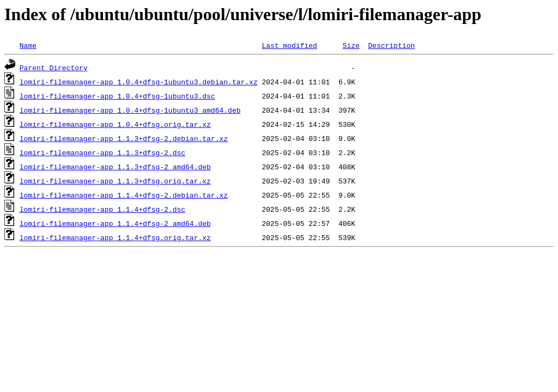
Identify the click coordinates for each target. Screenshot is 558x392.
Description (391, 45)
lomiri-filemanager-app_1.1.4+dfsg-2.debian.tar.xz (124, 195)
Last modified (289, 45)
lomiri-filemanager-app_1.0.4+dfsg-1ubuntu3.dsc (117, 96)
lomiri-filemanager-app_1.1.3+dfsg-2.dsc (102, 152)
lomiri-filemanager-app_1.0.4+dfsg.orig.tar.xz (115, 124)
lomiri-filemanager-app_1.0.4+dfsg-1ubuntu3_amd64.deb (130, 110)
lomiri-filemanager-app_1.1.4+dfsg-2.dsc (102, 209)
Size (351, 45)
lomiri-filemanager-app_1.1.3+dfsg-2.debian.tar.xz (124, 138)
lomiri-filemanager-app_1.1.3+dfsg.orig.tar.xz (115, 181)
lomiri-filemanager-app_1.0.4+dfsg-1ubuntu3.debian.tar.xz (139, 82)
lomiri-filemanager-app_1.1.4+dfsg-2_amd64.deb (115, 223)
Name (28, 45)
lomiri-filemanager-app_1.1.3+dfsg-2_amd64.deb (115, 167)
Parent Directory (54, 68)
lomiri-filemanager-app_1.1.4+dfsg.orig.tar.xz (115, 237)
